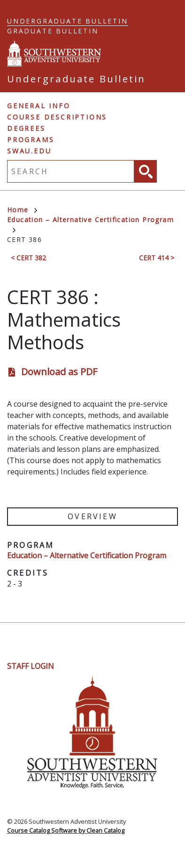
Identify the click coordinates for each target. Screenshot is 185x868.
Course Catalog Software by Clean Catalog (66, 830)
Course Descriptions (57, 117)
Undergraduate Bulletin (68, 21)
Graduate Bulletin (53, 31)
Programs (31, 140)
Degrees (26, 128)
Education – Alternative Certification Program (87, 555)
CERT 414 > (157, 258)
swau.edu (29, 151)
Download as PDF (59, 372)
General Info (39, 106)
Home (22, 210)
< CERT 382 (28, 258)
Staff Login (31, 666)
